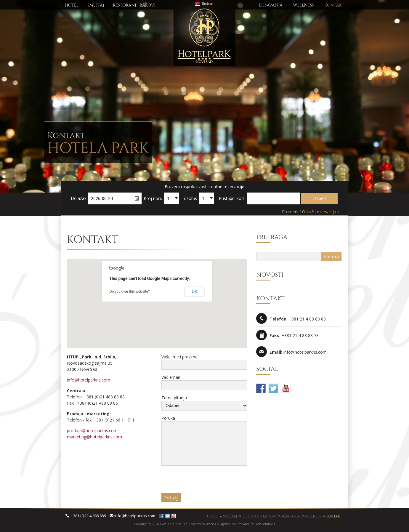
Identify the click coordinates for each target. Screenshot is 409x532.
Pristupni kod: (232, 198)
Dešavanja (290, 516)
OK (195, 291)
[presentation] (206, 482)
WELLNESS (303, 5)
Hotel (213, 516)
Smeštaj (230, 516)
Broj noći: (153, 198)
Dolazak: (79, 198)
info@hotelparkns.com (89, 380)
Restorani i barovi (259, 516)
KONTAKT (334, 5)
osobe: (190, 198)
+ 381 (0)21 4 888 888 (86, 516)
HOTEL (72, 5)
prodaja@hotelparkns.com (92, 431)
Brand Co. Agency (217, 524)
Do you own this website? (130, 291)
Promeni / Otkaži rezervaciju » (311, 212)
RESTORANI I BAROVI (134, 5)
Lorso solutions (265, 524)
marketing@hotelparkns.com (94, 437)
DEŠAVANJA (271, 5)
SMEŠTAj (96, 5)
